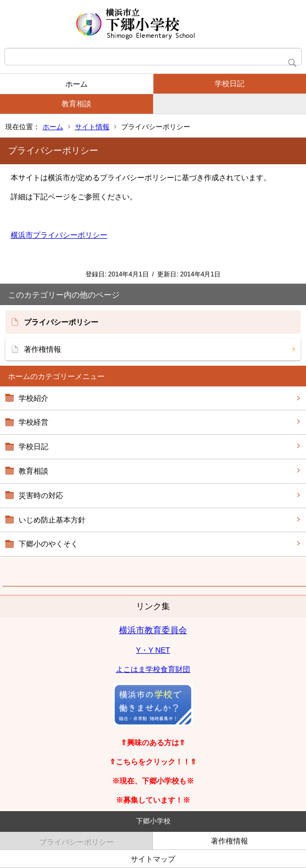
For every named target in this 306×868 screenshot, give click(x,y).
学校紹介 (33, 398)
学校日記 (229, 83)
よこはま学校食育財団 (153, 669)
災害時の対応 (41, 495)
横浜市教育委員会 (153, 630)
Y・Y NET (153, 650)
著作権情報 (42, 349)
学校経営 (33, 422)
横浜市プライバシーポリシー (59, 235)
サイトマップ (153, 859)
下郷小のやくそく (48, 544)
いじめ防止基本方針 (52, 520)
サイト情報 (92, 127)
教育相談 (76, 104)
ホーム (76, 84)
